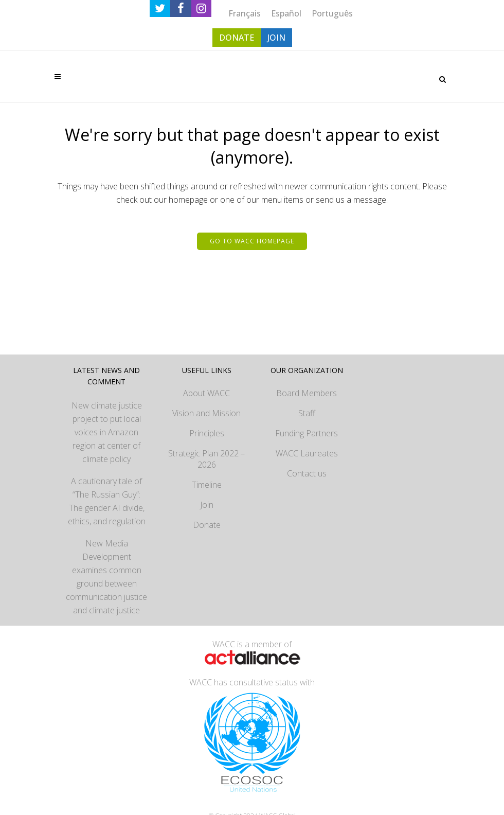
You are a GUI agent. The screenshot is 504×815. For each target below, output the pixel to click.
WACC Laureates (307, 453)
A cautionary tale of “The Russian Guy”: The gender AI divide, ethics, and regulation (107, 501)
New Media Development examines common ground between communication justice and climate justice (106, 577)
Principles (207, 433)
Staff (307, 413)
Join (207, 505)
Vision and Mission (206, 413)
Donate (207, 525)
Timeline (207, 485)
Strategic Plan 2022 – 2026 (206, 459)
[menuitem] (245, 13)
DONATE (237, 38)
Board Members (307, 393)
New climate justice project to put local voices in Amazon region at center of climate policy (107, 432)
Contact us (307, 473)
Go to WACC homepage (252, 241)
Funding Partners (307, 433)
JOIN (276, 38)
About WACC (206, 393)
